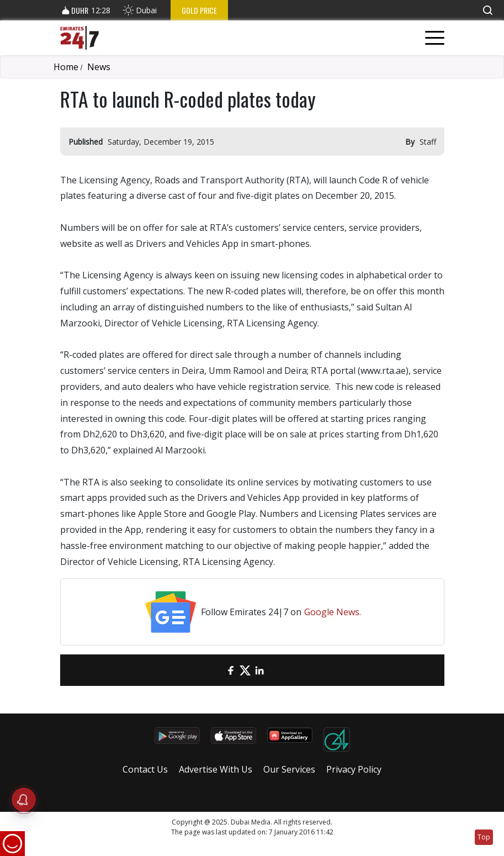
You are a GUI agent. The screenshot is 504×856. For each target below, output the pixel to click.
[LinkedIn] (259, 670)
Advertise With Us (216, 769)
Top (484, 837)
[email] (216, 670)
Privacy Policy (354, 769)
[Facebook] (231, 670)
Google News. (333, 612)
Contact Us (145, 769)
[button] (487, 10)
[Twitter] (245, 670)
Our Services (289, 769)
